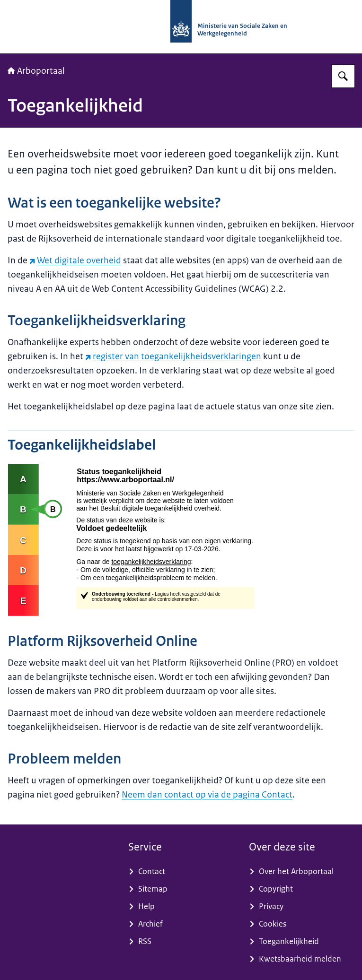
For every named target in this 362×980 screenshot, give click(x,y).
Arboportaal (36, 71)
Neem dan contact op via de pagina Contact (207, 795)
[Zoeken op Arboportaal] (343, 76)
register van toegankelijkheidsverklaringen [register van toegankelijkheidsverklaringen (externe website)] (173, 356)
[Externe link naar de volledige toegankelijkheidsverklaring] (181, 540)
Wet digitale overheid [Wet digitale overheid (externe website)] (75, 260)
